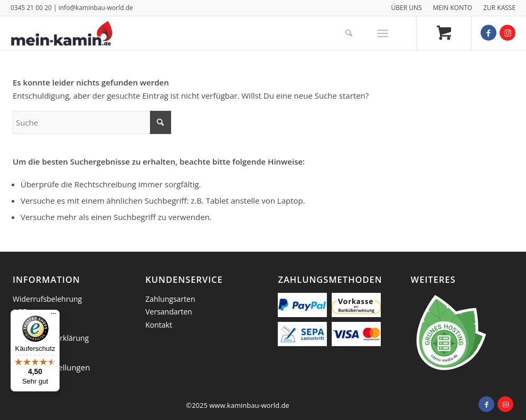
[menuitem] (406, 8)
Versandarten (168, 312)
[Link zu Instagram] (508, 33)
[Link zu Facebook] (489, 33)
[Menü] (383, 33)
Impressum (32, 325)
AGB (20, 312)
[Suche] (349, 33)
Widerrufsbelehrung (47, 299)
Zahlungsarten (170, 299)
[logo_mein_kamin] (62, 33)
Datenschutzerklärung (51, 338)
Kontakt (159, 325)
